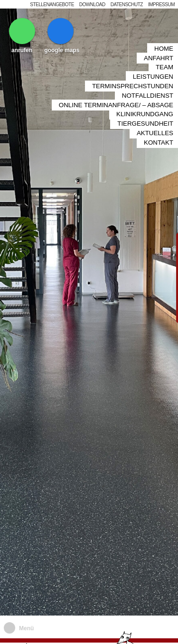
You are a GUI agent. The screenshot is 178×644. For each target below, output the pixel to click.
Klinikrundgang (145, 87)
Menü (26, 628)
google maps (62, 36)
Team (164, 50)
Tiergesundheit (145, 94)
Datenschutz (127, 5)
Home (164, 35)
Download (92, 5)
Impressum (161, 5)
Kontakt (159, 109)
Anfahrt (159, 43)
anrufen (22, 36)
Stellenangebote (52, 5)
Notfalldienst (148, 72)
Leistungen (153, 58)
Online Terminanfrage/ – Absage (116, 79)
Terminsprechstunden (133, 65)
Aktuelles (155, 102)
